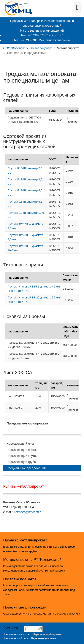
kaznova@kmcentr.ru (28, 512)
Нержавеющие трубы (17, 634)
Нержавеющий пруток (22, 456)
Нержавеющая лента (21, 450)
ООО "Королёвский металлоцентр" (28, 48)
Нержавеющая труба (21, 462)
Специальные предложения (26, 468)
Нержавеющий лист (20, 444)
